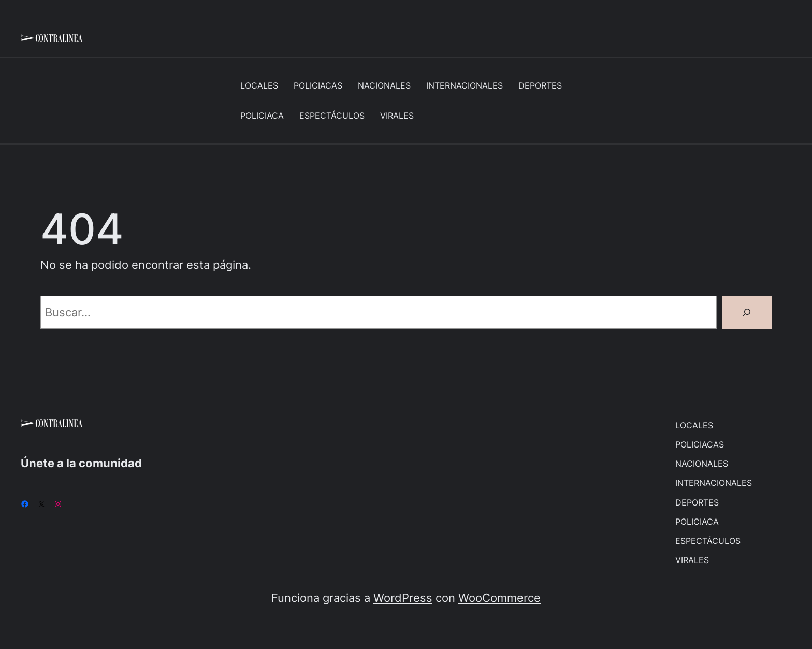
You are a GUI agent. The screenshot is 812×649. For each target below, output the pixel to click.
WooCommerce (499, 597)
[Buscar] (747, 312)
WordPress (403, 597)
